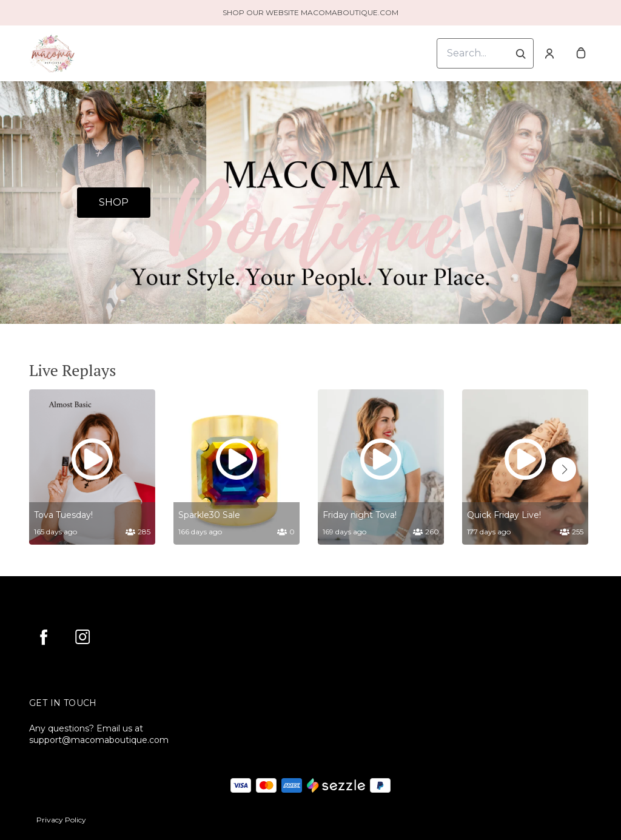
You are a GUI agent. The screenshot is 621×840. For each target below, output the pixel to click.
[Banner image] (310, 203)
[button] (564, 469)
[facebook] (44, 637)
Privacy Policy (61, 820)
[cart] (581, 53)
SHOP (114, 202)
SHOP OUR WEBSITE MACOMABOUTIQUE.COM (310, 12)
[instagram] (82, 637)
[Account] (549, 53)
